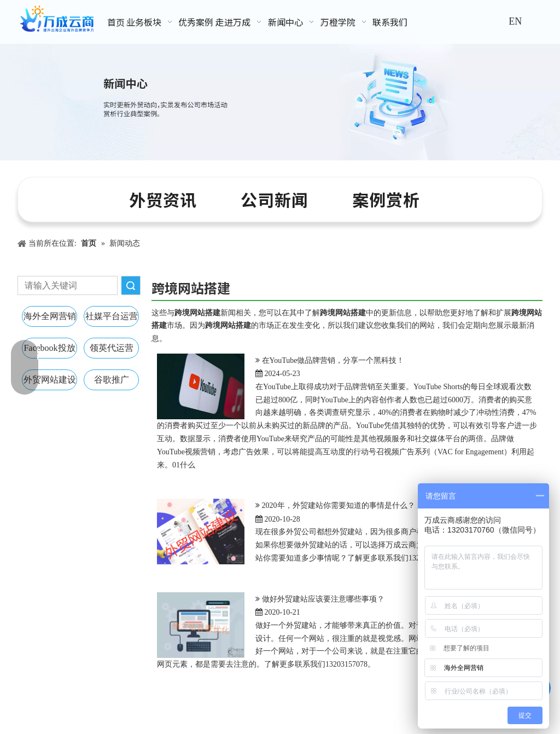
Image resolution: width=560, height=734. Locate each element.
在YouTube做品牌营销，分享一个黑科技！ (333, 360)
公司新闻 (275, 199)
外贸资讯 (163, 199)
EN (515, 21)
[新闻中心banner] (280, 102)
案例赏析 (386, 199)
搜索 (131, 285)
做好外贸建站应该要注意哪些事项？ (323, 599)
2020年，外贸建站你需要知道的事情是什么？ (339, 505)
